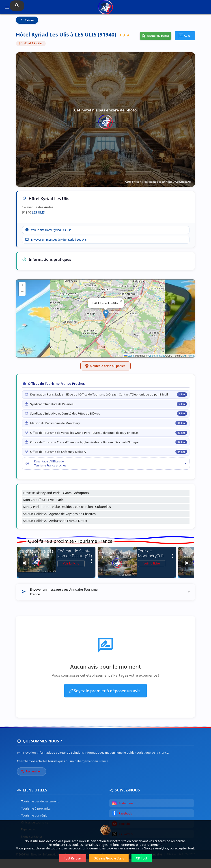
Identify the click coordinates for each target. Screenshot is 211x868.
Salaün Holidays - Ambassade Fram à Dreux (55, 530)
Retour (27, 20)
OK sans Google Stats (109, 858)
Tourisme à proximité (34, 818)
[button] (106, 316)
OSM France (187, 357)
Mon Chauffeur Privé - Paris (43, 509)
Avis (184, 36)
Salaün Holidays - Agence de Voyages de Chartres (59, 523)
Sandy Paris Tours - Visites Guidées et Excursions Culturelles (67, 516)
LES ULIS (38, 212)
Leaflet (129, 357)
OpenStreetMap (157, 357)
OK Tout (142, 858)
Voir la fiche (71, 573)
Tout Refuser (73, 858)
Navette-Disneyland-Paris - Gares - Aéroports (56, 502)
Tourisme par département (38, 811)
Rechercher (31, 781)
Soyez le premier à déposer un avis (104, 700)
